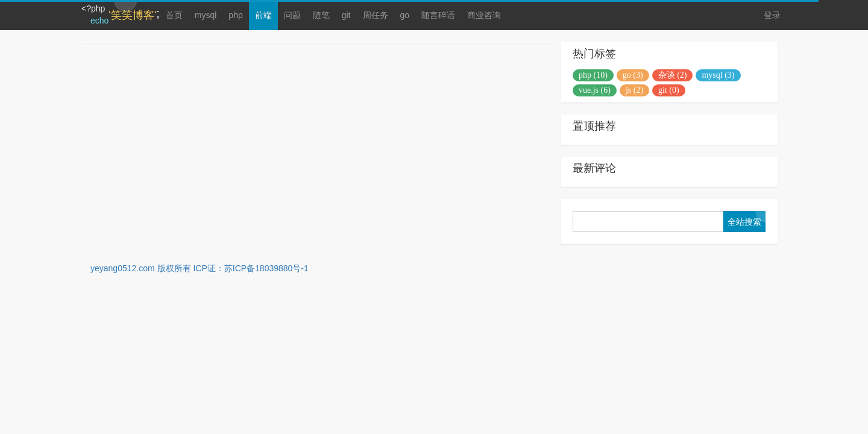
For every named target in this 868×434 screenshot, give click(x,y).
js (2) (634, 90)
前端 (263, 15)
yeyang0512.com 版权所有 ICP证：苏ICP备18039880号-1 (200, 268)
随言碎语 (438, 15)
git (346, 15)
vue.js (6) (595, 90)
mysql (206, 15)
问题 (292, 15)
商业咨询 (484, 15)
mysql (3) (718, 75)
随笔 (321, 15)
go (405, 15)
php (235, 15)
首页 (174, 15)
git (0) (669, 90)
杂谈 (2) (673, 75)
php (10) (593, 75)
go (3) (633, 75)
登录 (772, 15)
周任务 (376, 15)
